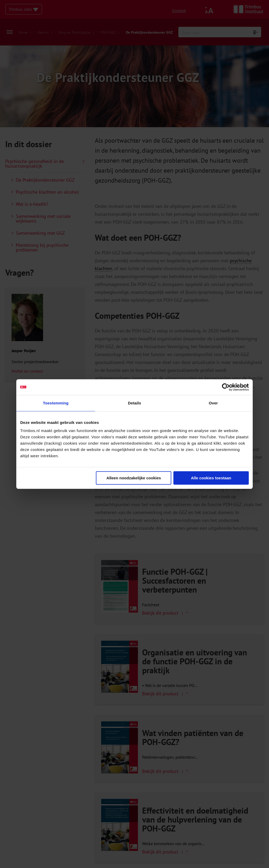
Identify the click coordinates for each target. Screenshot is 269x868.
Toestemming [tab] (56, 403)
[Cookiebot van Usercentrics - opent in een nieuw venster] (226, 387)
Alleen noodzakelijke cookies (134, 478)
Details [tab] (134, 403)
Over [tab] (213, 403)
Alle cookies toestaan (211, 478)
